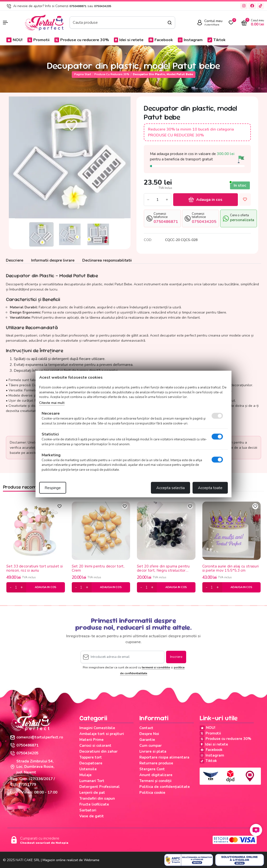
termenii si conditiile (156, 667)
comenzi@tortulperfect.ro (37, 737)
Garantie (147, 740)
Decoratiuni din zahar (98, 751)
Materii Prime (91, 740)
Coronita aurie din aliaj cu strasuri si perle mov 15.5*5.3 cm (231, 568)
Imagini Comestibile (97, 728)
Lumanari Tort (92, 781)
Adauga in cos (206, 200)
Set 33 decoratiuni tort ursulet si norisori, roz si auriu (35, 568)
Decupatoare (91, 763)
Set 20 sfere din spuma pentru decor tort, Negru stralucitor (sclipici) (163, 568)
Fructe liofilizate (94, 804)
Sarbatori (88, 810)
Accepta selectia (170, 488)
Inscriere (176, 657)
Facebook (161, 40)
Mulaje (85, 775)
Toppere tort (91, 757)
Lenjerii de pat (92, 793)
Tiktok (217, 40)
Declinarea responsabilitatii (107, 260)
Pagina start (83, 74)
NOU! (14, 40)
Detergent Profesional (100, 787)
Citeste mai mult (52, 403)
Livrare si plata (153, 751)
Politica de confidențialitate (165, 787)
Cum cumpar (151, 746)
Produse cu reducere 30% (82, 40)
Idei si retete (129, 40)
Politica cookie (152, 793)
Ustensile (88, 769)
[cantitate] (16, 587)
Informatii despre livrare (53, 260)
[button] (11, 23)
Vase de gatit (92, 816)
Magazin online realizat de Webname (71, 860)
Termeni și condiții (155, 781)
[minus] (11, 587)
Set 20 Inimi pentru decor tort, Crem (98, 568)
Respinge (53, 488)
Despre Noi (149, 734)
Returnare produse (156, 763)
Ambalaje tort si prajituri (102, 734)
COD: (148, 240)
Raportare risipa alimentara (164, 757)
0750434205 (103, 6)
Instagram (190, 40)
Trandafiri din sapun (97, 798)
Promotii (38, 40)
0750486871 (78, 6)
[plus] (22, 587)
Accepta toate (210, 488)
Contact (146, 728)
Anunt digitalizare (156, 775)
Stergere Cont (152, 769)
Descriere (15, 260)
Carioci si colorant (95, 746)
